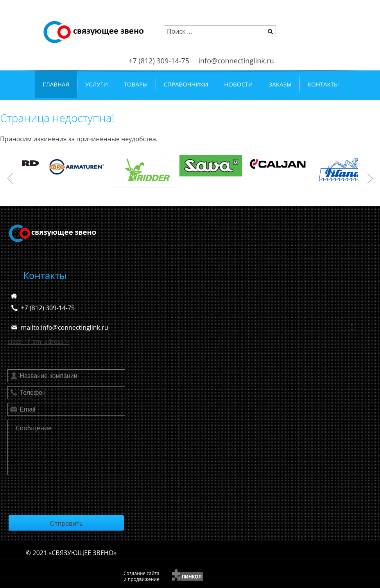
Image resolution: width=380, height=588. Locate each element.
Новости (238, 84)
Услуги (97, 84)
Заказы (280, 84)
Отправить (66, 523)
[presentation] (67, 494)
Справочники (186, 84)
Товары (136, 84)
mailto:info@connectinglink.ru (64, 327)
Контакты (323, 84)
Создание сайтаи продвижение (142, 576)
